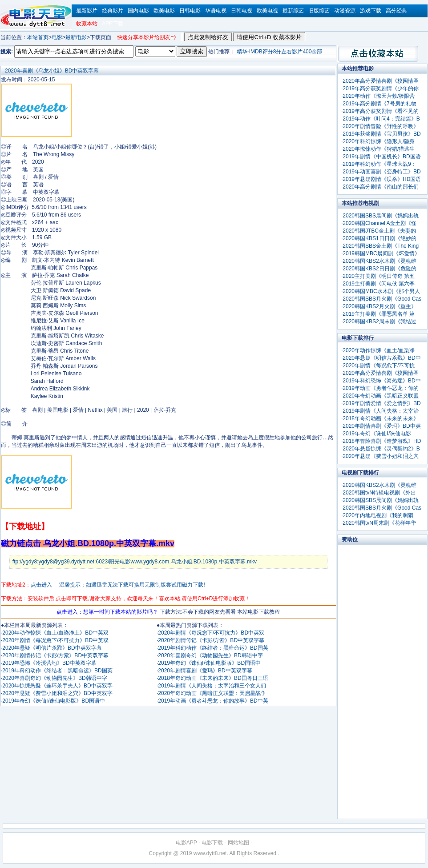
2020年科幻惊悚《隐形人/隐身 (379, 141)
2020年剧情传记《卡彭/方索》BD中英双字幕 (55, 655)
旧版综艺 (319, 11)
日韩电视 (242, 11)
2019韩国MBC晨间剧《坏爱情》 (381, 253)
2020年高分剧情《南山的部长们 (381, 187)
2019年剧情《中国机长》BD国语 (382, 157)
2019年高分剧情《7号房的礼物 (379, 104)
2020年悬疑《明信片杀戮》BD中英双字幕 (52, 648)
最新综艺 (293, 11)
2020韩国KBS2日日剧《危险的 (379, 269)
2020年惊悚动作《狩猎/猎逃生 (379, 149)
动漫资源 (345, 11)
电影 (57, 37)
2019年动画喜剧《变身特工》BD (382, 172)
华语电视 (216, 11)
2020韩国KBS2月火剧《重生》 (379, 306)
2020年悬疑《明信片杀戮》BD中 (382, 358)
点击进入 (41, 585)
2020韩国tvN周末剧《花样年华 (379, 523)
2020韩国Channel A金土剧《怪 (380, 223)
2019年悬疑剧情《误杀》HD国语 (382, 179)
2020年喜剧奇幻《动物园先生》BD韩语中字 (55, 678)
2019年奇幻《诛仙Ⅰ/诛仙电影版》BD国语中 (54, 701)
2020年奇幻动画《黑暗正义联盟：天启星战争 (212, 693)
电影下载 (212, 843)
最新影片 (87, 11)
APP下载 (113, 24)
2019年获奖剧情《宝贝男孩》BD (382, 134)
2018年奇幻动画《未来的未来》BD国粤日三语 (213, 678)
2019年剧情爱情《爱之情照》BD (382, 403)
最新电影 (76, 37)
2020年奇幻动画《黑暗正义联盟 (381, 396)
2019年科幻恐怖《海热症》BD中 (382, 381)
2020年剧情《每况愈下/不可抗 (379, 366)
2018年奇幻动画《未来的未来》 (381, 418)
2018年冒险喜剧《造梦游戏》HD (382, 441)
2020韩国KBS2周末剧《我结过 (379, 321)
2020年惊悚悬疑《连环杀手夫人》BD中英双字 (57, 686)
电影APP (186, 843)
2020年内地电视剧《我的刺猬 (378, 515)
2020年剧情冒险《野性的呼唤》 (381, 126)
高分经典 (396, 11)
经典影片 (113, 11)
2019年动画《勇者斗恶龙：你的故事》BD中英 (213, 701)
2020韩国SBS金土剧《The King (381, 246)
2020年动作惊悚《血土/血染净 (379, 350)
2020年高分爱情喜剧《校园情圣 (381, 81)
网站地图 (238, 843)
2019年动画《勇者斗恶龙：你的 (381, 388)
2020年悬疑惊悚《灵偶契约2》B (381, 449)
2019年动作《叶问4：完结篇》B (381, 119)
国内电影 (138, 11)
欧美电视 (267, 11)
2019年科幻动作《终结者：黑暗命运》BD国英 (57, 671)
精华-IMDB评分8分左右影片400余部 (280, 52)
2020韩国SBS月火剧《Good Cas (382, 299)
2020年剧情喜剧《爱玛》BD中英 (382, 426)
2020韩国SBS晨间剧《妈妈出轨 (381, 216)
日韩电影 (190, 11)
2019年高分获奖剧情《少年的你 (381, 88)
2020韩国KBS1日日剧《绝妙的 (379, 238)
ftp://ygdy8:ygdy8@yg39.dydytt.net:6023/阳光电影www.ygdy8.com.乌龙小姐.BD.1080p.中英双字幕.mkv (135, 562)
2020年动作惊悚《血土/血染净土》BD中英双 (55, 633)
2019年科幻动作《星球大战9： (379, 164)
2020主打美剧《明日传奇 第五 (379, 276)
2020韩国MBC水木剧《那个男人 (381, 291)
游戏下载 (371, 11)
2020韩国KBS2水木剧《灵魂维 (379, 261)
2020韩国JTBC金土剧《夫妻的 (379, 231)
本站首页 (38, 37)
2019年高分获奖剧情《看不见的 (381, 111)
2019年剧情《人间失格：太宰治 (381, 411)
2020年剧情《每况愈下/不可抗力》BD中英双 (55, 640)
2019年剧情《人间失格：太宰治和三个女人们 (212, 686)
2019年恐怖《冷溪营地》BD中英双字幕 (49, 663)
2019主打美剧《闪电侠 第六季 (379, 284)
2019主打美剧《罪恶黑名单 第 (379, 314)
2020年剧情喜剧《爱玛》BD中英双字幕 (205, 671)
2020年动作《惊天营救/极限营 (379, 96)
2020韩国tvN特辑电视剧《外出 (379, 493)
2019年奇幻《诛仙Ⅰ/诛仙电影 (377, 434)
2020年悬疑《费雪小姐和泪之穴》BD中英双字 (57, 693)
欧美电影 (164, 11)
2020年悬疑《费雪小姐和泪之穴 (381, 456)
